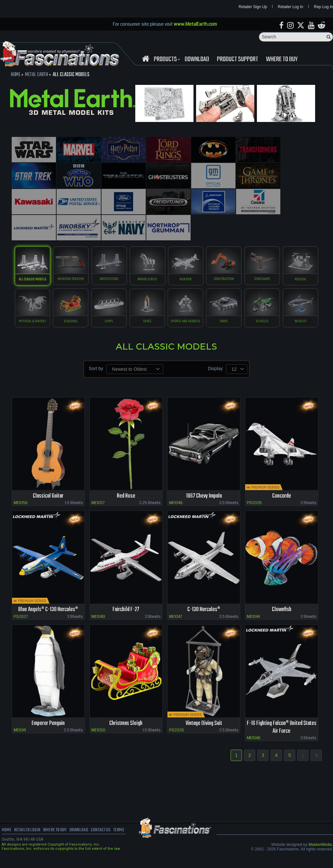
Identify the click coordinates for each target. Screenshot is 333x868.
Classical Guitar (48, 510)
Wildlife (186, 335)
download (197, 60)
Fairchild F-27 (126, 624)
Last (316, 770)
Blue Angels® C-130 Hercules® (48, 624)
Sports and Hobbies (245, 291)
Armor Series (166, 246)
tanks (285, 291)
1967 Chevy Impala (204, 510)
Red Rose (126, 510)
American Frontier (87, 246)
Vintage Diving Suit (204, 738)
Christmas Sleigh (126, 738)
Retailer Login (27, 845)
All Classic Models (48, 246)
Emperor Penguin (48, 738)
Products (166, 60)
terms (124, 845)
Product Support (238, 60)
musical (48, 291)
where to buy (57, 845)
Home (16, 75)
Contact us (105, 845)
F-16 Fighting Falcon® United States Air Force (281, 742)
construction (246, 246)
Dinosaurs (285, 246)
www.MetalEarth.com (195, 24)
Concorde (281, 510)
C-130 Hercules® (204, 624)
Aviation (206, 246)
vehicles (147, 335)
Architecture (127, 246)
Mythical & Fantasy (88, 291)
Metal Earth (37, 75)
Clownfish (281, 624)
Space (206, 291)
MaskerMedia (320, 860)
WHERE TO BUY (282, 60)
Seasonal (127, 291)
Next (303, 770)
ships (166, 291)
